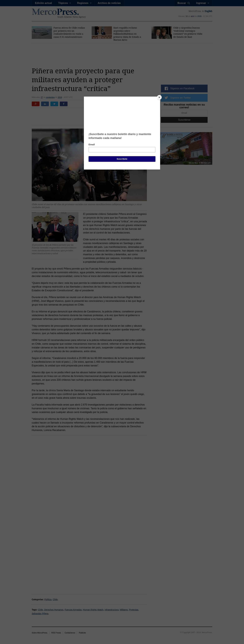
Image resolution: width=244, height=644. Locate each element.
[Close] (159, 97)
